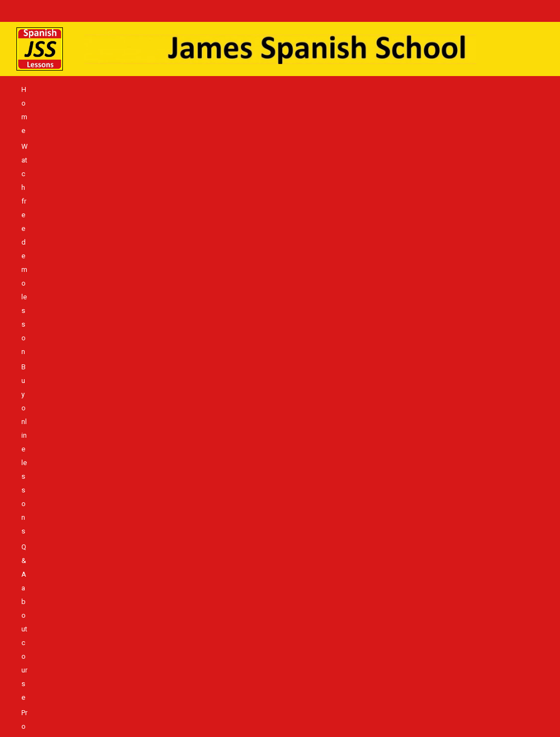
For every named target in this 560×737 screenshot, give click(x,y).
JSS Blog (373, 121)
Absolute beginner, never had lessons (249, 105)
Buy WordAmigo (75, 105)
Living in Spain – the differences (226, 121)
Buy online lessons (175, 89)
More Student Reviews (317, 121)
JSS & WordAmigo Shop (146, 105)
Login (471, 89)
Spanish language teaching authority (369, 105)
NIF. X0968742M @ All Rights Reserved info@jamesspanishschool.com (282, 702)
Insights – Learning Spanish (440, 121)
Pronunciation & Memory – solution (333, 89)
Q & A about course (242, 89)
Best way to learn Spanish (472, 105)
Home (46, 89)
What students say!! (424, 89)
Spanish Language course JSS (122, 121)
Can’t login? (506, 89)
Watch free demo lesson (101, 89)
